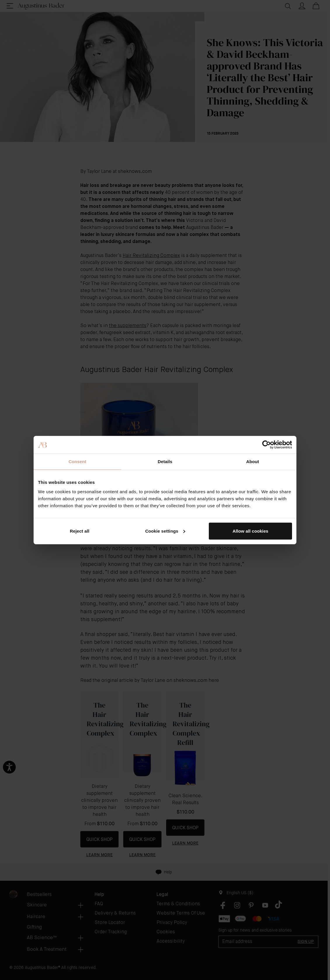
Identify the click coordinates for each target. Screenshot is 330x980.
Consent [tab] (78, 462)
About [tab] (253, 462)
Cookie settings (165, 531)
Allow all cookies (250, 531)
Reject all (80, 531)
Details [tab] (165, 462)
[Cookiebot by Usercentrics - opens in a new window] (266, 445)
